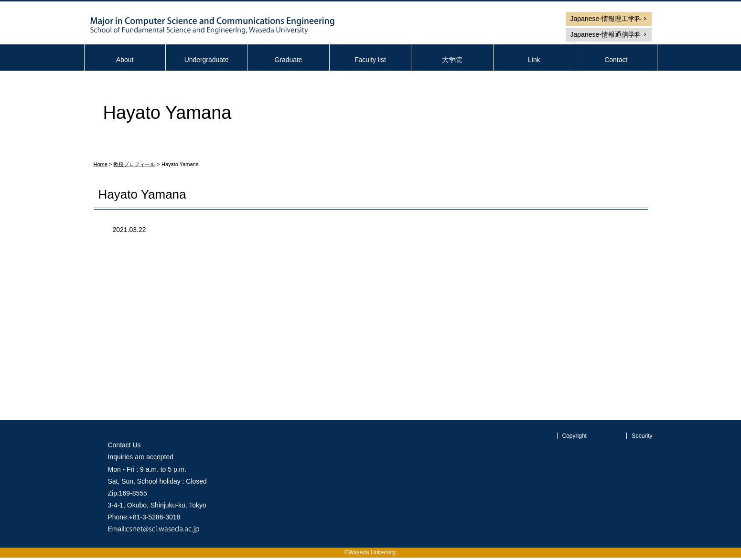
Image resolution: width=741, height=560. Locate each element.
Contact (616, 60)
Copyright (575, 436)
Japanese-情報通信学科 (606, 34)
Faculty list (370, 60)
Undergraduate (206, 60)
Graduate (288, 60)
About (125, 60)
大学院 (452, 60)
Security (642, 436)
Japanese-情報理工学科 (606, 19)
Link (534, 60)
